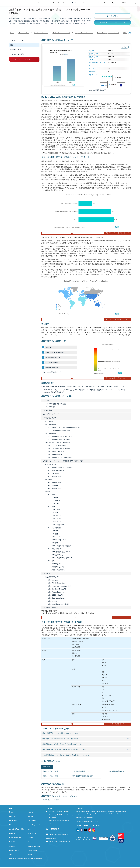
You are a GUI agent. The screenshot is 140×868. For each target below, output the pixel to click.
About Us (12, 822)
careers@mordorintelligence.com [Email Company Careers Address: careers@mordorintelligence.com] (87, 827)
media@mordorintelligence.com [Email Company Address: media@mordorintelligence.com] (60, 847)
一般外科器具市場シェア (81, 777)
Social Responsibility (34, 831)
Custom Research (53, 3)
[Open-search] (136, 3)
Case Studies (32, 839)
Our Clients (13, 826)
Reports (41, 3)
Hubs (29, 848)
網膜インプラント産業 (50, 782)
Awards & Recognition (17, 835)
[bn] (112, 16)
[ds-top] (112, 22)
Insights (12, 839)
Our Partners (32, 826)
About (65, 3)
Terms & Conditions (34, 852)
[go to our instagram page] (94, 836)
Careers (12, 852)
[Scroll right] (129, 33)
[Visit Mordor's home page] (21, 3)
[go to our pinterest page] (90, 836)
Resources (87, 3)
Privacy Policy (14, 856)
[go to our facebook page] (82, 836)
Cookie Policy (32, 856)
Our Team (31, 822)
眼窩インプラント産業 (50, 777)
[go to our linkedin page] (78, 836)
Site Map (30, 860)
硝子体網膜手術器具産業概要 (83, 782)
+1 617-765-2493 (119, 3)
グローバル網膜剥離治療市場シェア (115, 777)
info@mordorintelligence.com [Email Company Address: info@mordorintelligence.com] (58, 840)
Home (11, 818)
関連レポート (47, 772)
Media (11, 831)
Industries (97, 3)
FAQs (29, 835)
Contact (106, 3)
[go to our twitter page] (86, 836)
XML (11, 860)
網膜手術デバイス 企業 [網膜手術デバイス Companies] (51, 805)
